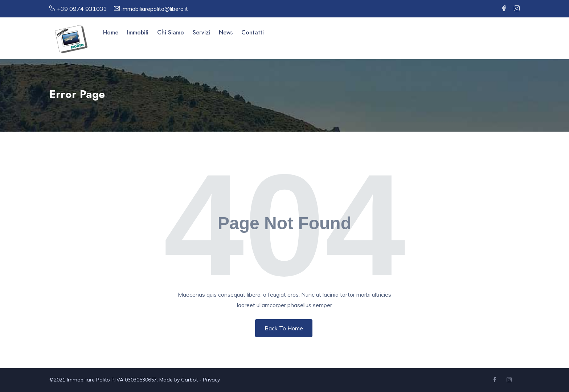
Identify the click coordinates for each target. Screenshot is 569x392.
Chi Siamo (171, 32)
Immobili (138, 32)
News (226, 32)
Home (111, 32)
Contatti (253, 32)
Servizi (201, 32)
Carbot (189, 380)
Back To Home (284, 328)
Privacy (211, 380)
